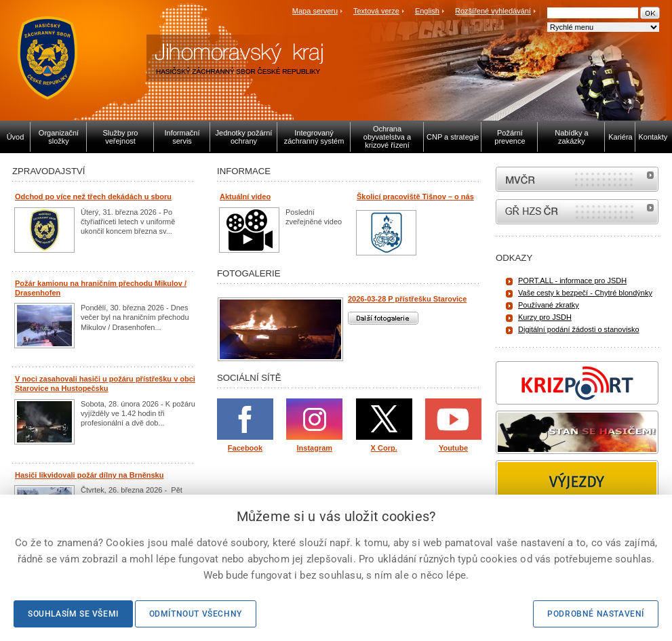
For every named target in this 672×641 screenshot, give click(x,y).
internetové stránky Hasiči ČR (577, 212)
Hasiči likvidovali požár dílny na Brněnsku (89, 475)
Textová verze (376, 11)
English (427, 11)
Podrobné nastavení (596, 614)
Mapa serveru (315, 11)
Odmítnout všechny (196, 614)
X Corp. (384, 448)
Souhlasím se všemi (73, 614)
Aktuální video (245, 197)
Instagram (315, 448)
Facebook (245, 448)
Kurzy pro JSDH (545, 317)
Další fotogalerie (383, 318)
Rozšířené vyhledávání (493, 11)
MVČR (577, 179)
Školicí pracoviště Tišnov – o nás (415, 197)
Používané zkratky (549, 305)
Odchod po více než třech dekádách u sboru (93, 197)
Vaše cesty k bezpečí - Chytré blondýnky (585, 293)
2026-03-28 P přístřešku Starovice (407, 299)
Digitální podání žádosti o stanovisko (579, 329)
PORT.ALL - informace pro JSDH (572, 281)
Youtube (453, 448)
